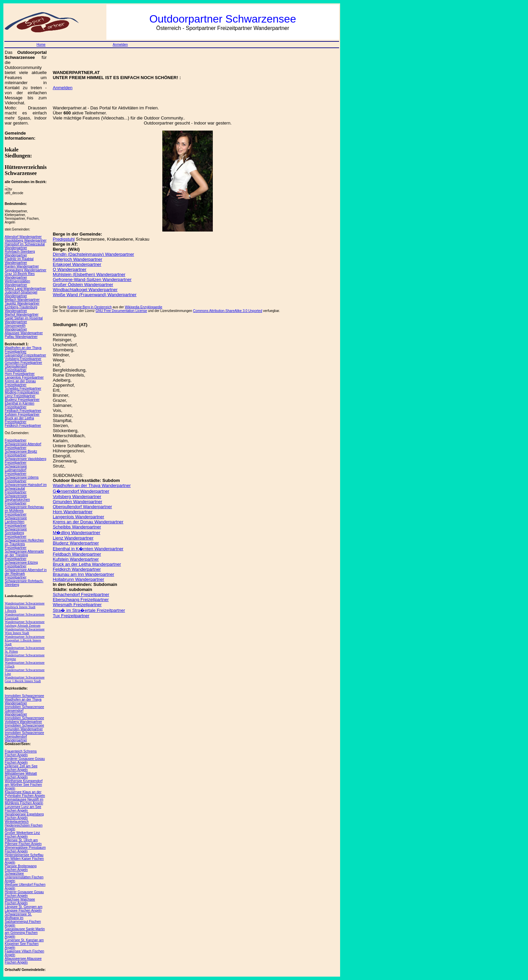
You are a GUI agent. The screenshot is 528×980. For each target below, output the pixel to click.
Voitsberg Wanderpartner (77, 497)
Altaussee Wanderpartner (24, 333)
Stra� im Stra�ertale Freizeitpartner (89, 610)
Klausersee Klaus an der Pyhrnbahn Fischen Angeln (25, 794)
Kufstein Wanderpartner (76, 559)
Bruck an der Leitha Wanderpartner (87, 564)
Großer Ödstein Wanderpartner (83, 285)
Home (41, 45)
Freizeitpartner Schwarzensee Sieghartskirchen (17, 496)
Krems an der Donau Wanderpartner (88, 522)
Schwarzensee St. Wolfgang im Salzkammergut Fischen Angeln (23, 920)
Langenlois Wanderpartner (79, 517)
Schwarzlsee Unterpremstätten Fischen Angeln (24, 877)
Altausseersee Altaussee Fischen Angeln (23, 960)
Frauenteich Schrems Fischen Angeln (21, 753)
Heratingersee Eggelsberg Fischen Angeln (24, 816)
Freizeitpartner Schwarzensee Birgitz (21, 450)
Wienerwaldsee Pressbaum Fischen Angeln (25, 849)
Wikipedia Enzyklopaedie (144, 307)
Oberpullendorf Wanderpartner (82, 507)
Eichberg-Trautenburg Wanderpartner (21, 309)
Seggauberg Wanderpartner (26, 270)
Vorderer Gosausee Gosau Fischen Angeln (25, 761)
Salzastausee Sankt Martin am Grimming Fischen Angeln (25, 933)
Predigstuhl (64, 239)
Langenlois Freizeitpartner (24, 377)
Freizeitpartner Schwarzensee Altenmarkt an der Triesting (24, 551)
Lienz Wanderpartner (73, 538)
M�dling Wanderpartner (77, 533)
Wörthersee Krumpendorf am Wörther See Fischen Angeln (24, 785)
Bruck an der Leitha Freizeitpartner (19, 420)
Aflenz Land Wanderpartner (25, 289)
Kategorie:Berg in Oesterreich (90, 307)
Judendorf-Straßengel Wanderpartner (21, 294)
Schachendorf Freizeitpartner (81, 594)
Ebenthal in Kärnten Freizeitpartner (20, 405)
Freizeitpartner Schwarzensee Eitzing (21, 561)
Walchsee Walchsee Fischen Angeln (20, 901)
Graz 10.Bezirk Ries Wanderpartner (20, 276)
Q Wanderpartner (70, 269)
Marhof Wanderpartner (22, 314)
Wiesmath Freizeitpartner (77, 605)
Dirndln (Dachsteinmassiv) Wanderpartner (94, 254)
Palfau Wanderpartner (21, 337)
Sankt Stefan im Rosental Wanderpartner (24, 320)
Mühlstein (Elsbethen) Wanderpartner (89, 274)
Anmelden (120, 45)
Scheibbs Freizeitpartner (23, 389)
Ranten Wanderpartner (22, 266)
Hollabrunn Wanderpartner (79, 579)
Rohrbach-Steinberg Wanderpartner (20, 253)
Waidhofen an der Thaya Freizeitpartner (23, 350)
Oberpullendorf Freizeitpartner (16, 368)
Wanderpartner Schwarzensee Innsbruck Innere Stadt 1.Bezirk (25, 607)
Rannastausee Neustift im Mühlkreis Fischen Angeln (24, 801)
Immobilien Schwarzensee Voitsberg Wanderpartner (24, 720)
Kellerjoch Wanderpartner (78, 259)
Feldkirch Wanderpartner (77, 569)
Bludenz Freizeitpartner (22, 400)
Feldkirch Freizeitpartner (23, 426)
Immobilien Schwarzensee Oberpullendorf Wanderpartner (24, 737)
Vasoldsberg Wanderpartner (26, 240)
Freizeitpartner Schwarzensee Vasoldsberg (25, 457)
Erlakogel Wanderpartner (77, 264)
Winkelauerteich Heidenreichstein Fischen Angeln (24, 825)
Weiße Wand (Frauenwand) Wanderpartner (95, 295)
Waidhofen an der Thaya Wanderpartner (92, 485)
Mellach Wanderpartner (22, 300)
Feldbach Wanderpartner (77, 554)
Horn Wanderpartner (73, 512)
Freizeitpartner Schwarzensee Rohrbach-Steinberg (24, 581)
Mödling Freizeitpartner (22, 392)
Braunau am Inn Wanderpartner (84, 574)
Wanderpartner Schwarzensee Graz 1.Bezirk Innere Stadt (25, 679)
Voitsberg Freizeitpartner (23, 359)
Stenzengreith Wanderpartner (16, 327)
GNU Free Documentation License (121, 311)
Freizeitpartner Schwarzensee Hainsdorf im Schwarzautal (26, 485)
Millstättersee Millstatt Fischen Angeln (21, 775)
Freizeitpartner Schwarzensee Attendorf (23, 442)
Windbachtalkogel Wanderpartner (85, 290)
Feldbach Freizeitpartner (23, 411)
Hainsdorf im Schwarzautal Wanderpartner (25, 246)
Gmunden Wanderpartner (78, 502)
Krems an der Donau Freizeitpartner (20, 383)
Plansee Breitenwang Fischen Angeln (21, 868)
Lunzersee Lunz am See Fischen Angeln (23, 809)
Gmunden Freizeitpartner (23, 363)
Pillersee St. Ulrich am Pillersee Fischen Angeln (23, 842)
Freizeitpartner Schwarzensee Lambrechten (16, 518)
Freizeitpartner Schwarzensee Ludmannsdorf (16, 466)
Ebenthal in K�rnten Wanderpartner (88, 549)
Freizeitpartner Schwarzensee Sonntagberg (16, 529)
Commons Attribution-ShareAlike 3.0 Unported (227, 311)
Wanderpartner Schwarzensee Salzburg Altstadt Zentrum (25, 624)
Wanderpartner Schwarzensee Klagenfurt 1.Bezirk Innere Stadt (25, 640)
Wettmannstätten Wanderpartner (17, 283)
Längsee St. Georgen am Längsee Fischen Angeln (24, 909)
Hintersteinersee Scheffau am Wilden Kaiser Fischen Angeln (24, 859)
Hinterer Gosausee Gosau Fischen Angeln (24, 894)
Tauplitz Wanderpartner (22, 303)
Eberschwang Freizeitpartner (81, 600)
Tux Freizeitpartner (71, 616)
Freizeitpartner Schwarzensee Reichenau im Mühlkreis (24, 507)
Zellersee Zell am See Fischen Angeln (21, 768)
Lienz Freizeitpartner (20, 396)
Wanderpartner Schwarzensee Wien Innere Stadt (25, 631)
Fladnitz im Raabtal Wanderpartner (19, 261)
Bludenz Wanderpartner (76, 543)
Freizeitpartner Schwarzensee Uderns (22, 476)
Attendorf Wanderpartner (23, 237)
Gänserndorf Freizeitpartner (25, 355)
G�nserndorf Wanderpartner (81, 491)
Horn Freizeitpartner (20, 374)
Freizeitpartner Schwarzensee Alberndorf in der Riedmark (26, 570)
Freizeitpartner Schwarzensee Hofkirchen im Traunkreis (24, 540)
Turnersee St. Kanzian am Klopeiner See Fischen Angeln (24, 944)
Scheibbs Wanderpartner (77, 527)
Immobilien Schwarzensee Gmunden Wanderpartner (24, 727)
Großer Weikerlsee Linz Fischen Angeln (22, 835)
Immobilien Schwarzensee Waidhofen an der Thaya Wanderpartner (24, 699)
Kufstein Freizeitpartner (22, 414)
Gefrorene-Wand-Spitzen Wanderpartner (92, 279)
